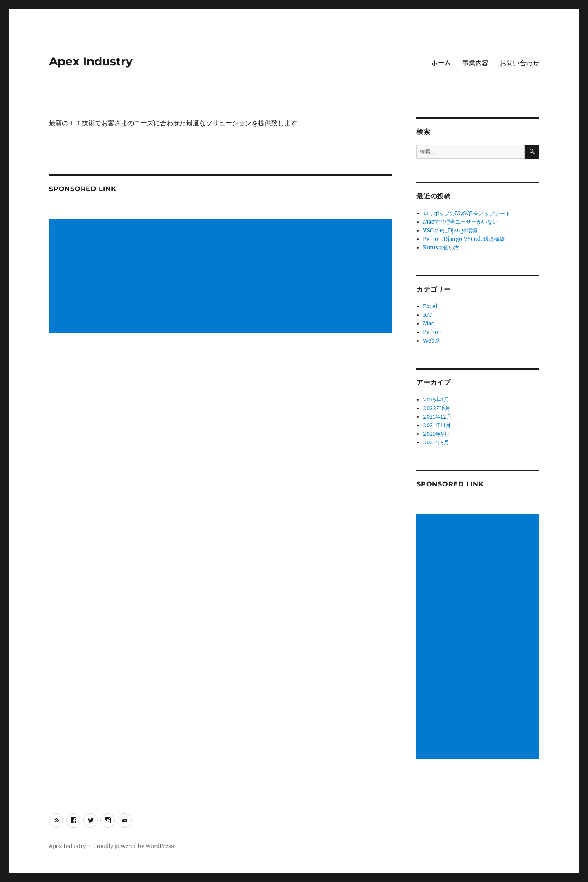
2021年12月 (437, 417)
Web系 (431, 341)
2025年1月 (436, 400)
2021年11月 (437, 425)
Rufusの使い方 (441, 248)
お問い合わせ (519, 63)
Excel (430, 306)
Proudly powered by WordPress (134, 846)
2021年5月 (436, 442)
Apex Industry (91, 61)
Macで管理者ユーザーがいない (460, 222)
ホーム (441, 63)
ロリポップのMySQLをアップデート (467, 213)
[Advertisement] (222, 277)
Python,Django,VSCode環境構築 (464, 239)
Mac (429, 324)
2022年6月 (437, 408)
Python (432, 332)
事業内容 (475, 63)
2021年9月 (436, 434)
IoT (428, 315)
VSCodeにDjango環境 (450, 231)
